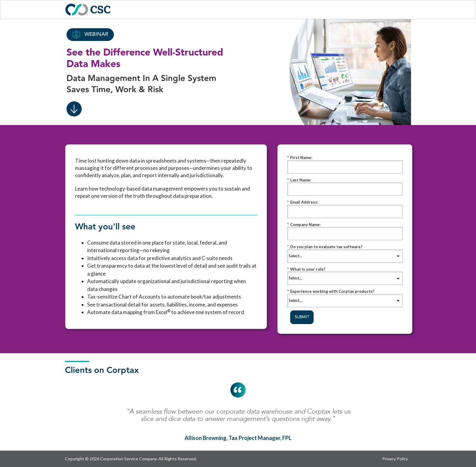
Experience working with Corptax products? (331, 291)
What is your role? (306, 269)
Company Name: (304, 225)
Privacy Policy (395, 459)
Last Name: (299, 180)
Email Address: (303, 202)
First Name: (300, 158)
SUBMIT (302, 317)
